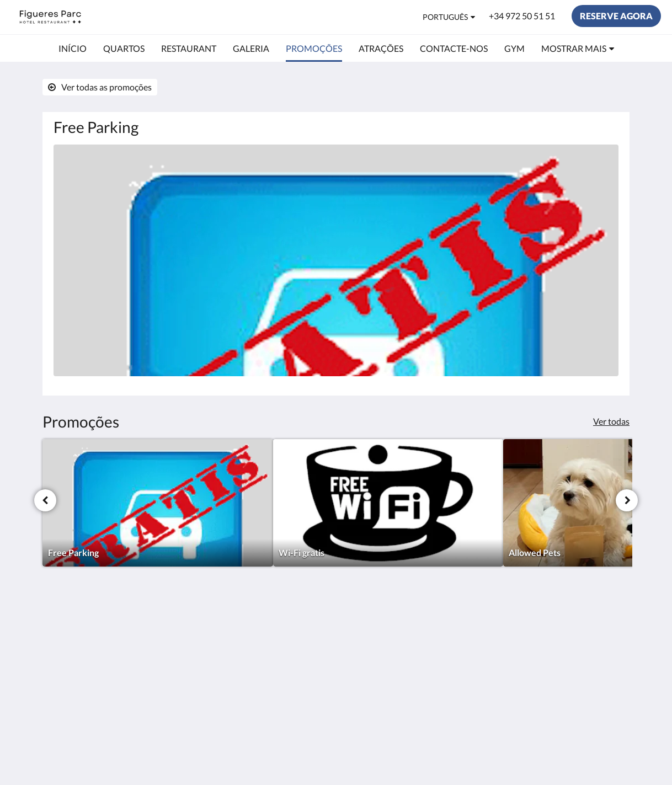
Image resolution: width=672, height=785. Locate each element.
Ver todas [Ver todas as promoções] (611, 421)
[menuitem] (73, 49)
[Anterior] (45, 500)
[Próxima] (627, 500)
